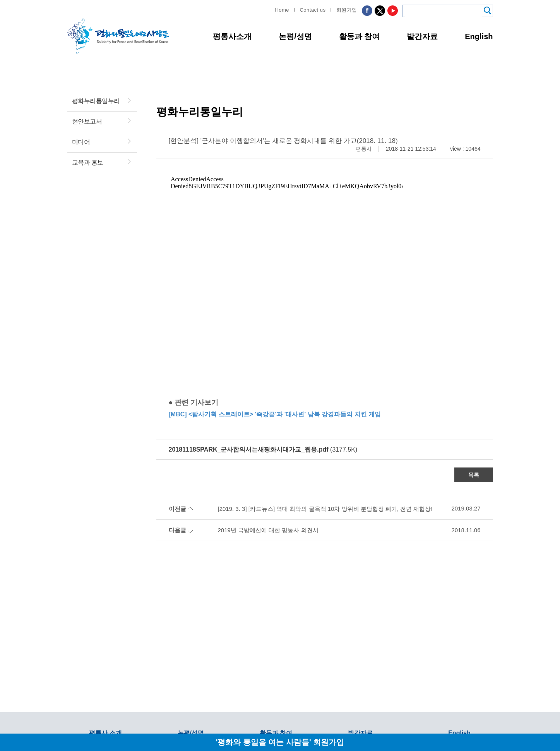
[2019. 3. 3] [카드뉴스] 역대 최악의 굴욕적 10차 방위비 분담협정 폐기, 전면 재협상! (325, 509)
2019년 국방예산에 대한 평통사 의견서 (268, 530)
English (479, 36)
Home (282, 10)
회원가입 (347, 10)
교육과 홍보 (88, 162)
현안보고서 (87, 121)
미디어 (81, 142)
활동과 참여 (360, 36)
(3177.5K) (263, 449)
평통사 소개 (105, 733)
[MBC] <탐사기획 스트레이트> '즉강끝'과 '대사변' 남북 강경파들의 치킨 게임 (275, 414)
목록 (474, 475)
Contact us (313, 10)
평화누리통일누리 (96, 101)
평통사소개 (232, 36)
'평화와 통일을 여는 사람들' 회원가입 (280, 742)
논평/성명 (295, 36)
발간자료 (422, 36)
